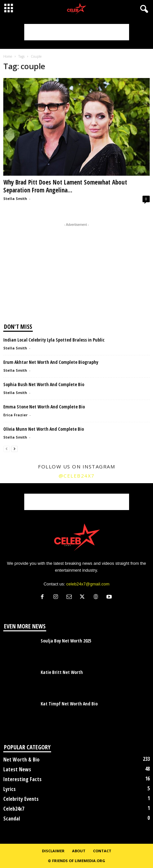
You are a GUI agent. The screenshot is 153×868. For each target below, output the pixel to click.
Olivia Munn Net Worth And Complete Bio (44, 429)
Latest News (17, 769)
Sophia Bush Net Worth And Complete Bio (44, 384)
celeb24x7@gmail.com (88, 584)
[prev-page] (7, 449)
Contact (102, 851)
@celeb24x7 (77, 476)
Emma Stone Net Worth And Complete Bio (44, 407)
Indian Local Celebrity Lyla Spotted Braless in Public (54, 340)
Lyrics (10, 789)
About (79, 851)
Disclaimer (53, 851)
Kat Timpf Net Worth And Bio (69, 704)
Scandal (12, 819)
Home (8, 56)
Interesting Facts (22, 779)
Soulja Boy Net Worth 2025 (66, 641)
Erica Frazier (15, 415)
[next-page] (14, 449)
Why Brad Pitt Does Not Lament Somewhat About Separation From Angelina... (65, 186)
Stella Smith (15, 198)
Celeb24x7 (14, 809)
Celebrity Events (21, 799)
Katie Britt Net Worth (62, 672)
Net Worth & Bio (21, 759)
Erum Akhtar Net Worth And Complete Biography (51, 362)
